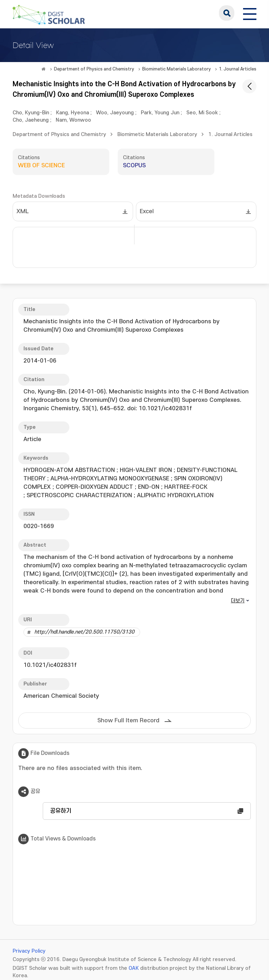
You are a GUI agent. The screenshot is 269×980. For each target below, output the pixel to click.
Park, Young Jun (160, 113)
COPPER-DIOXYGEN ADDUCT (94, 487)
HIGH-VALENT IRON (146, 470)
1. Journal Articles (238, 69)
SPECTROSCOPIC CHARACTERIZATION (79, 495)
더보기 (238, 601)
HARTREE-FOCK (186, 487)
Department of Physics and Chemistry (94, 69)
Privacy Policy (29, 951)
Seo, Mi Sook (202, 113)
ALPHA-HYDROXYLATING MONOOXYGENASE (110, 479)
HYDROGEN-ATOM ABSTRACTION (69, 470)
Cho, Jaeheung (31, 120)
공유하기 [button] (61, 811)
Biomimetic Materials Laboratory (177, 69)
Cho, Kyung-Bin (31, 113)
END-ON (149, 487)
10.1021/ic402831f (50, 665)
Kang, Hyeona (73, 113)
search (227, 13)
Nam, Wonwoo (73, 120)
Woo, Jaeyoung (115, 113)
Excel (147, 211)
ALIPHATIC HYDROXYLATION (175, 495)
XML (23, 211)
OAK (134, 968)
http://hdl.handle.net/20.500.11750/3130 (84, 632)
